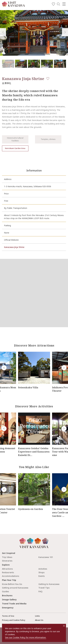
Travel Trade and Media (14, 604)
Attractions (7, 569)
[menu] (64, 4)
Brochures (7, 595)
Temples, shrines (48, 139)
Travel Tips (44, 588)
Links (37, 616)
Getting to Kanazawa (49, 584)
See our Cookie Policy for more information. (26, 637)
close (64, 626)
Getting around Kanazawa (15, 588)
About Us (39, 620)
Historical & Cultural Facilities (15, 139)
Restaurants (8, 572)
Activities (43, 569)
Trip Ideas (7, 557)
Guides (5, 591)
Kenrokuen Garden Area (15, 148)
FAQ (40, 591)
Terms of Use (8, 616)
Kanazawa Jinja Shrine (14, 247)
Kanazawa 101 (46, 557)
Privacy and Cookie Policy (14, 620)
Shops (41, 572)
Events (42, 576)
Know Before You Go (12, 584)
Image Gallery (9, 600)
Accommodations (11, 576)
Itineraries (7, 561)
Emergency (8, 608)
